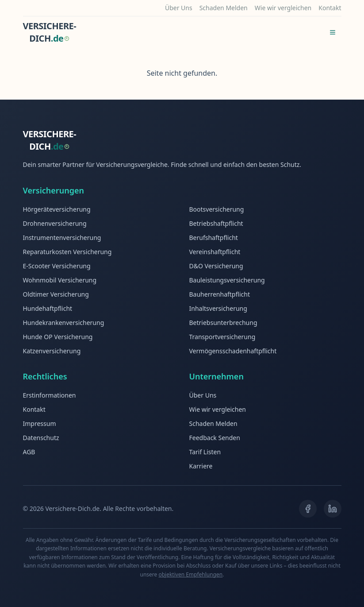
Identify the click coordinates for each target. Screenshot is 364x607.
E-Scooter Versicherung (57, 266)
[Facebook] (308, 509)
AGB (29, 452)
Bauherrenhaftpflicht (220, 294)
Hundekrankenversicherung (64, 323)
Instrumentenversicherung (62, 238)
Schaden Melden (224, 8)
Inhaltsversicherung (218, 308)
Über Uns (179, 8)
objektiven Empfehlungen (190, 574)
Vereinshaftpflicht (215, 252)
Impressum (40, 423)
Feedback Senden (215, 438)
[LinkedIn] (333, 509)
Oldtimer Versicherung (56, 294)
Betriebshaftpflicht (216, 223)
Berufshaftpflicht (214, 238)
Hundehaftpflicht (48, 308)
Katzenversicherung (52, 351)
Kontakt (330, 8)
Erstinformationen (50, 395)
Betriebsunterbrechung (223, 323)
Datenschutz (41, 438)
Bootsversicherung (217, 209)
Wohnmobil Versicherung (60, 280)
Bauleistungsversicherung (227, 280)
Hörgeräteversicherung (57, 209)
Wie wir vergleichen (283, 8)
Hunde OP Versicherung (58, 337)
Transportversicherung (222, 337)
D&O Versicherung (216, 266)
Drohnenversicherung (55, 223)
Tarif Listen (205, 452)
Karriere (201, 466)
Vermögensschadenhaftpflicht (233, 351)
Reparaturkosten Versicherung (67, 252)
